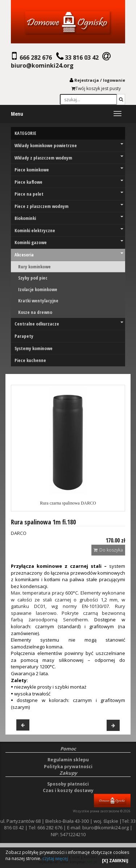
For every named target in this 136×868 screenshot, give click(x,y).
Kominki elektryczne (69, 230)
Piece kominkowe (69, 170)
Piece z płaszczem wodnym (69, 206)
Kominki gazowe (69, 242)
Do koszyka (108, 550)
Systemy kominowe (34, 348)
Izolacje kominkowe (38, 289)
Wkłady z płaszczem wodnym (69, 158)
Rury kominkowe (34, 267)
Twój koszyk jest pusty (96, 88)
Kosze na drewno (35, 312)
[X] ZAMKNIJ (115, 861)
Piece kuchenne (30, 360)
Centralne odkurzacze (69, 324)
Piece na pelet (69, 194)
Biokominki (69, 218)
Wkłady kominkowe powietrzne (69, 145)
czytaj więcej (55, 858)
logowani (113, 80)
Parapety (24, 336)
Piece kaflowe (69, 182)
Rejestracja (87, 80)
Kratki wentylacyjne (38, 301)
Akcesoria (69, 255)
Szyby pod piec (33, 278)
